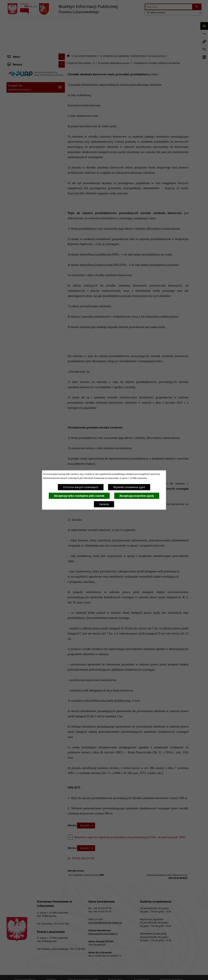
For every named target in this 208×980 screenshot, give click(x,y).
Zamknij (104, 504)
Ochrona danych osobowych (81, 487)
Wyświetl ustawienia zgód (129, 487)
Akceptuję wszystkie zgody (137, 496)
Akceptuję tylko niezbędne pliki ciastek (79, 496)
